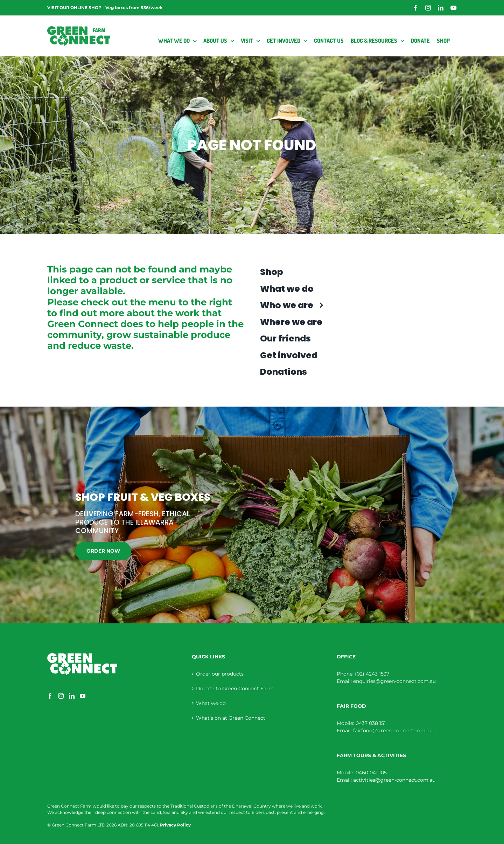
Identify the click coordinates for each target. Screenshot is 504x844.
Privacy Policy (175, 825)
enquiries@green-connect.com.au (394, 681)
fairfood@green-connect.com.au (393, 731)
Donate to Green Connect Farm (235, 689)
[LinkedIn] (72, 696)
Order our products (220, 674)
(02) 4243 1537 (372, 674)
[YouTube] (83, 696)
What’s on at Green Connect (231, 718)
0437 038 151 (371, 723)
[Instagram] (61, 696)
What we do (211, 703)
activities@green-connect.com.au (394, 780)
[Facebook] (50, 696)
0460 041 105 (371, 773)
